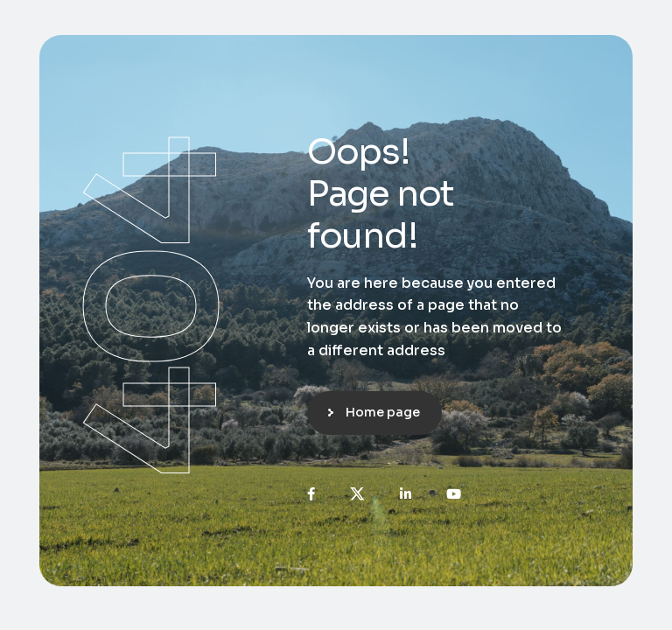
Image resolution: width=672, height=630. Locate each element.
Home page (383, 412)
